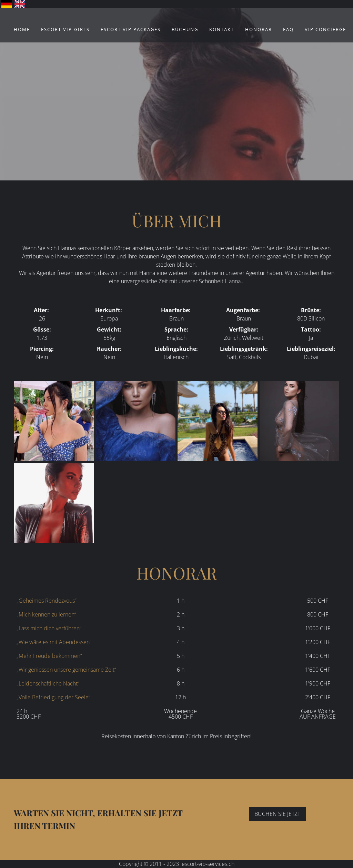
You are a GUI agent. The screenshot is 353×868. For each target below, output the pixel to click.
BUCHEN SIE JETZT (277, 814)
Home (22, 29)
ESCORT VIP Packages (131, 29)
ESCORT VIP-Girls (65, 29)
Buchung (185, 29)
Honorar (259, 29)
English (20, 4)
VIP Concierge (325, 29)
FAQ (288, 29)
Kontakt (222, 29)
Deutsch (7, 4)
